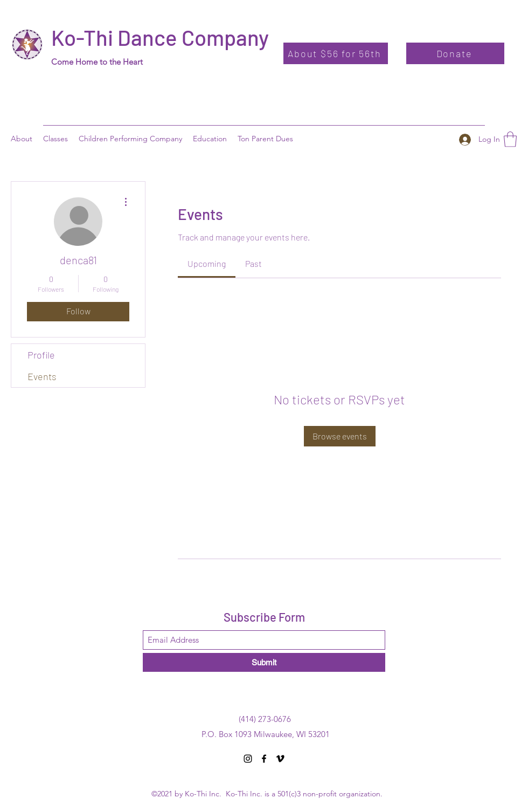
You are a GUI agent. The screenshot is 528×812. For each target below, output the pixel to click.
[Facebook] (264, 759)
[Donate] (455, 53)
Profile (41, 355)
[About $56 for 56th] (336, 53)
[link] (207, 263)
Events (42, 376)
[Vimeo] (280, 759)
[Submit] (264, 662)
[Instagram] (248, 759)
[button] (210, 139)
